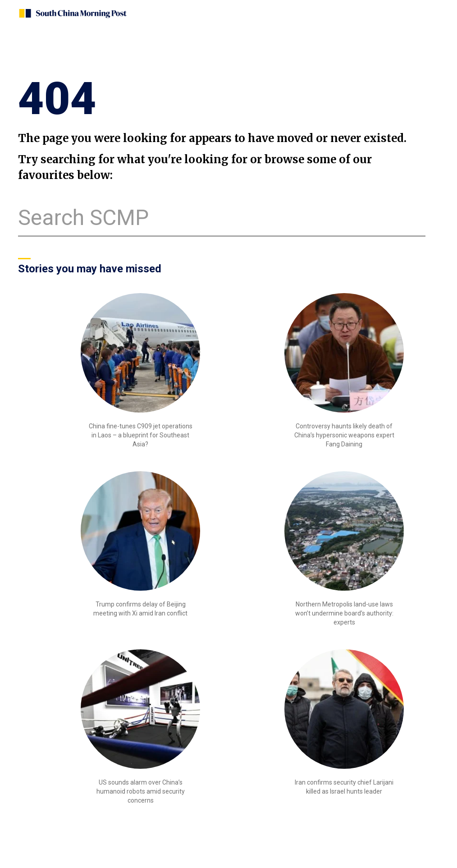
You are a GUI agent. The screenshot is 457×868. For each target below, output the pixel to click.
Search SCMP (83, 218)
